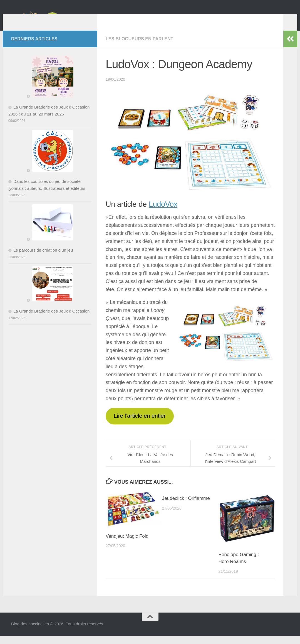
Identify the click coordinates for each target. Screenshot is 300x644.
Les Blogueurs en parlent (139, 47)
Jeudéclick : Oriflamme (186, 507)
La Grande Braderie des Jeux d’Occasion (51, 319)
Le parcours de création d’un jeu (43, 258)
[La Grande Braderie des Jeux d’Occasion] (50, 293)
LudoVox (163, 213)
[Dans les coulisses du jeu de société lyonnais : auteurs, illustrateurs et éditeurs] (50, 160)
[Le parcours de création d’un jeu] (50, 232)
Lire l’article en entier (140, 424)
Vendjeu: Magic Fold (127, 545)
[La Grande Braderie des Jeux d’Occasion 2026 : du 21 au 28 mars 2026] (50, 86)
